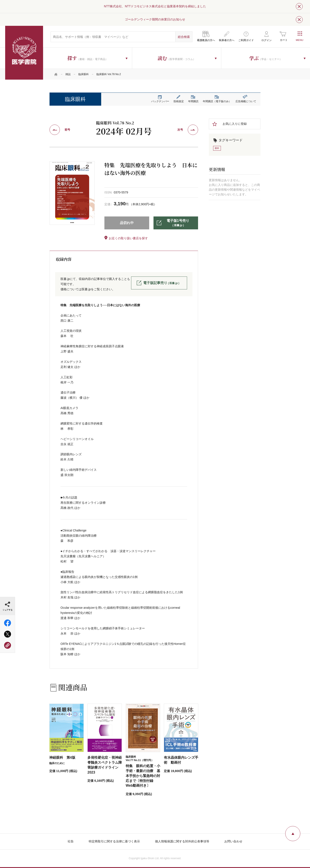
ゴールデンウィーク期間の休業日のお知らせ (155, 19)
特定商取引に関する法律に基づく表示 (114, 841)
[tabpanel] (72, 193)
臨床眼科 (84, 74)
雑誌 (68, 74)
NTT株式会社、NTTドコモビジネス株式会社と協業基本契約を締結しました (155, 6)
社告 (71, 841)
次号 (180, 130)
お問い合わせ (233, 841)
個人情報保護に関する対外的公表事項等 (182, 841)
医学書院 (24, 53)
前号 (67, 130)
